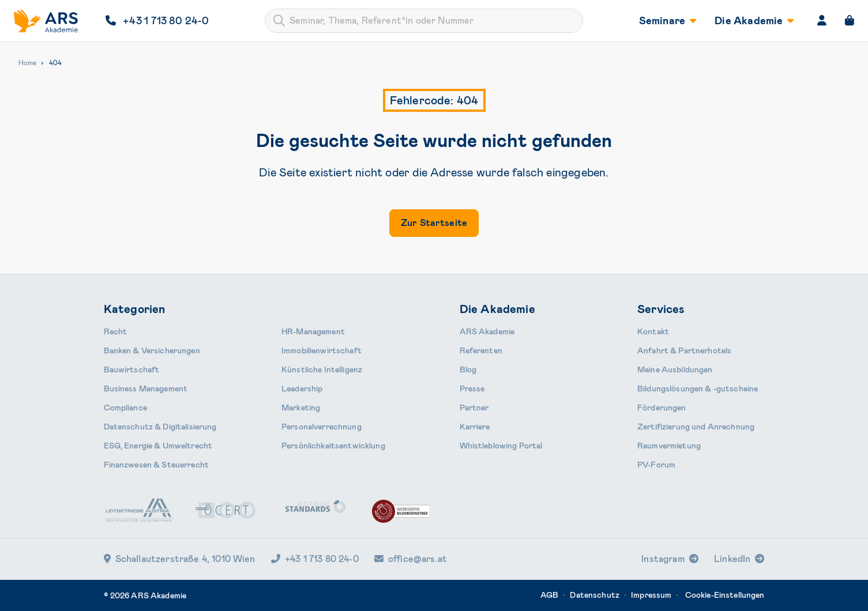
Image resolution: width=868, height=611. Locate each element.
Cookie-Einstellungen (725, 595)
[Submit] (279, 21)
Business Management (146, 389)
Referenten (481, 350)
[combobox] (424, 21)
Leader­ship (302, 389)
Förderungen (662, 408)
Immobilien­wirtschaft (322, 350)
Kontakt (653, 331)
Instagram (663, 559)
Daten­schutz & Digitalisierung (160, 427)
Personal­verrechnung (322, 427)
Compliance (125, 408)
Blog (468, 369)
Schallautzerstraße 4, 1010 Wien (180, 559)
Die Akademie (754, 21)
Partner (474, 408)
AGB (549, 595)
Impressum (651, 595)
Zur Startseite (434, 223)
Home (27, 63)
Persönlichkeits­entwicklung (333, 446)
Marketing (301, 408)
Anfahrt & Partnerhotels (684, 350)
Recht (116, 331)
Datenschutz (595, 595)
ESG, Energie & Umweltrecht (158, 446)
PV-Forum (656, 465)
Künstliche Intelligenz (322, 369)
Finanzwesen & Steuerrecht (157, 465)
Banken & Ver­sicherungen (152, 350)
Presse (472, 389)
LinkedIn (732, 559)
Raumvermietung (669, 446)
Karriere (475, 427)
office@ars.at (411, 559)
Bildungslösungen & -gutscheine (698, 389)
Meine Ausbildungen (675, 369)
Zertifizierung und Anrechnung (696, 427)
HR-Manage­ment (313, 331)
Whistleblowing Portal (501, 446)
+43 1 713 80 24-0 (315, 559)
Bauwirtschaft (132, 369)
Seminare (668, 21)
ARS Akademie (487, 331)
